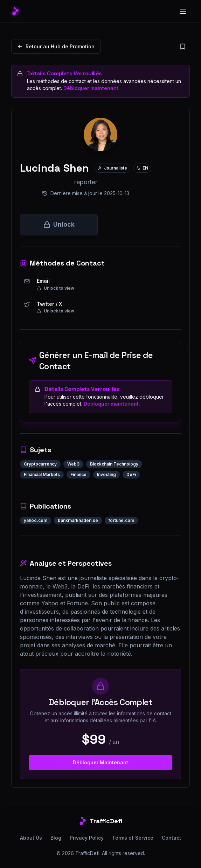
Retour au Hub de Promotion (56, 46)
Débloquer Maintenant (100, 762)
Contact (171, 838)
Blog (56, 838)
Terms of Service (133, 838)
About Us (31, 838)
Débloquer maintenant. (92, 88)
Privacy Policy (87, 838)
